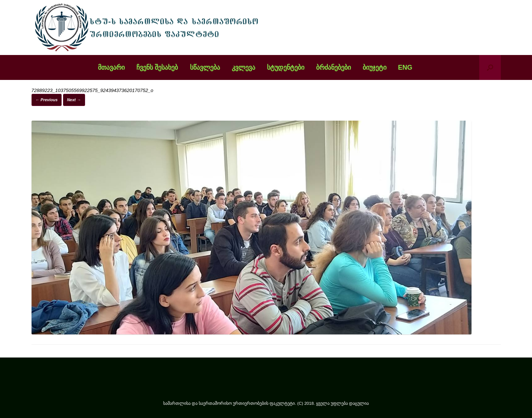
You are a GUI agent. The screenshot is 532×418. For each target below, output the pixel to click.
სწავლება (205, 67)
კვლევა (243, 67)
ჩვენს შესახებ (157, 67)
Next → (74, 100)
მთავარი (111, 67)
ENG (405, 67)
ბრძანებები (333, 67)
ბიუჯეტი (375, 67)
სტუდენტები (286, 67)
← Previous (47, 100)
